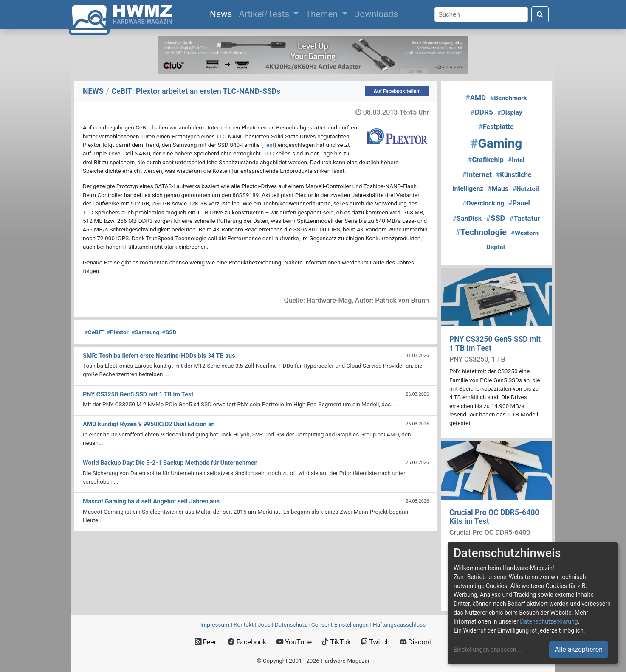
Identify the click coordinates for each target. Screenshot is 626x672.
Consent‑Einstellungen (340, 624)
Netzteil (526, 189)
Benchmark (508, 98)
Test (269, 145)
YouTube (294, 642)
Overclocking (483, 203)
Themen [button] (323, 14)
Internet (477, 175)
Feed (206, 642)
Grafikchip (486, 160)
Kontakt (244, 624)
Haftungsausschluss (399, 624)
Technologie (481, 232)
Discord (416, 642)
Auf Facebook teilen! (397, 91)
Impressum (215, 624)
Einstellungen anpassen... (487, 650)
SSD (169, 332)
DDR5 (481, 112)
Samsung (145, 332)
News (223, 13)
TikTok (336, 642)
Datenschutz (291, 624)
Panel (519, 203)
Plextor (118, 332)
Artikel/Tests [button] (265, 14)
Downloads (376, 14)
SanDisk (467, 218)
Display (510, 112)
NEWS (93, 91)
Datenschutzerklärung (549, 621)
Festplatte (496, 127)
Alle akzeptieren (579, 649)
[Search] (481, 15)
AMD (476, 98)
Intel (516, 160)
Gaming (496, 143)
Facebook (247, 642)
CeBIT (94, 332)
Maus (498, 189)
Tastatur (525, 218)
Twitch (375, 642)
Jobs (264, 624)
